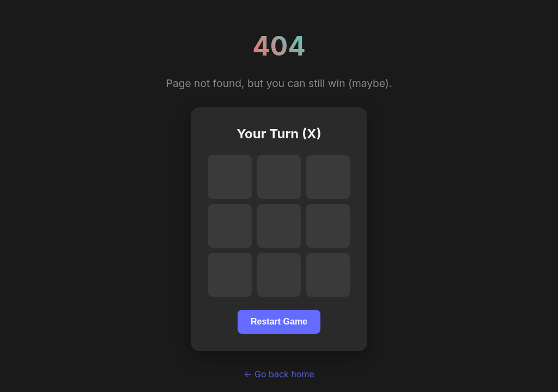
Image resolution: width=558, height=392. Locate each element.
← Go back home (279, 374)
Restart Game (279, 321)
